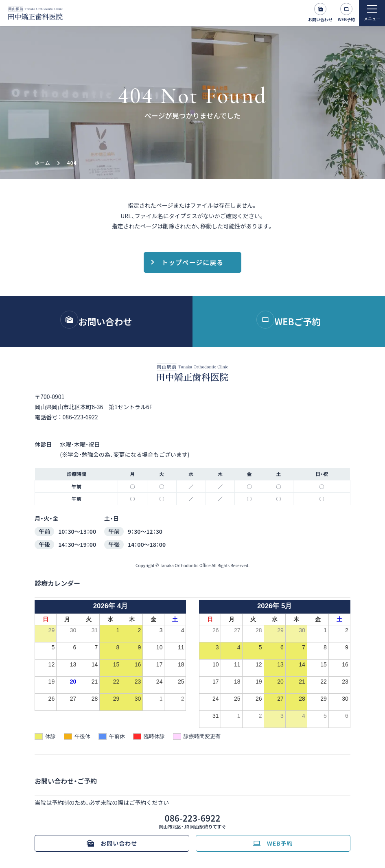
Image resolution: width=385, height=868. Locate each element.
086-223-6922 (80, 417)
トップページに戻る (193, 262)
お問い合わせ (320, 19)
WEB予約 (346, 19)
